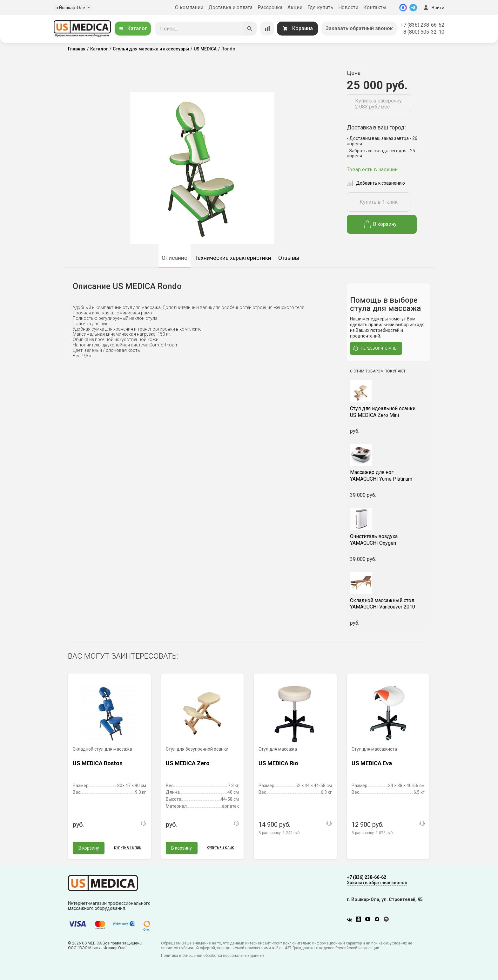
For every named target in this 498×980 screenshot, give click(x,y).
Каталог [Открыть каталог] (133, 28)
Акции (295, 7)
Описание (175, 258)
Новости (348, 7)
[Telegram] (413, 8)
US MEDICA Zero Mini (389, 412)
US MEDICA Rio (278, 763)
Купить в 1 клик (379, 202)
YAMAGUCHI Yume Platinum (389, 476)
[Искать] (250, 29)
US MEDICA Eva (372, 763)
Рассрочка (270, 7)
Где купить (320, 7)
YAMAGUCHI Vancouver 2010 (389, 604)
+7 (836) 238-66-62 (422, 25)
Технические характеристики (233, 258)
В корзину (381, 224)
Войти (433, 8)
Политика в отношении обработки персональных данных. (213, 956)
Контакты (375, 7)
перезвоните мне (375, 348)
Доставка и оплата (230, 7)
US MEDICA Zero (188, 763)
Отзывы (289, 258)
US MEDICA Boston (98, 763)
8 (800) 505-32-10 (424, 32)
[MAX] (403, 8)
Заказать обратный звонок (359, 28)
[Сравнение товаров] (267, 29)
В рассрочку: (279, 833)
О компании (189, 7)
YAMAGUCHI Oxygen (389, 540)
